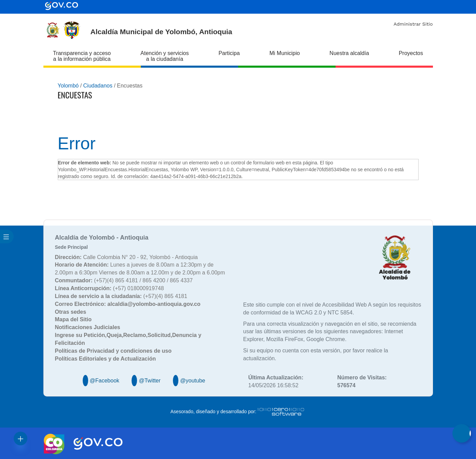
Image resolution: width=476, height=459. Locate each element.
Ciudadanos (98, 86)
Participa (229, 53)
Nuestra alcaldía (349, 53)
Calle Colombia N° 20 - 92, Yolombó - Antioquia (126, 257)
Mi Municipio (285, 53)
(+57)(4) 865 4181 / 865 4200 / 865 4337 (124, 280)
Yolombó (68, 86)
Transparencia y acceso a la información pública (82, 56)
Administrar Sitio (413, 24)
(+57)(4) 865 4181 (121, 296)
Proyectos (411, 53)
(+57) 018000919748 (110, 288)
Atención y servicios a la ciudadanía (165, 56)
